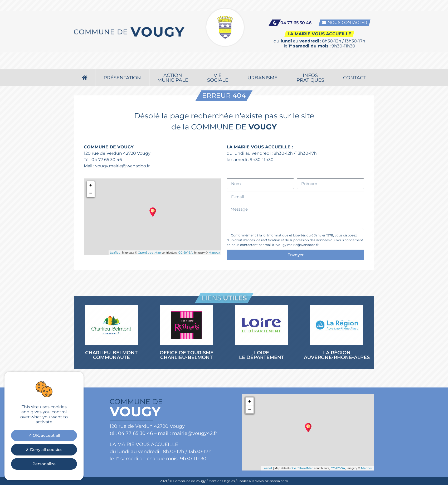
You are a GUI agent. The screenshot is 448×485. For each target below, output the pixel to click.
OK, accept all (44, 435)
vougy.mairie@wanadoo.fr (122, 166)
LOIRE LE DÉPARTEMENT (262, 355)
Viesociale (219, 63)
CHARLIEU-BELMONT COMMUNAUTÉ (111, 355)
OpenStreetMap (149, 253)
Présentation (122, 63)
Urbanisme (264, 63)
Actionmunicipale (174, 63)
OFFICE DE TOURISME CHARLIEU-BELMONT (187, 355)
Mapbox (214, 253)
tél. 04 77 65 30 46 (131, 433)
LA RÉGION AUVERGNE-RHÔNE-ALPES (337, 355)
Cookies (244, 481)
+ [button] (91, 185)
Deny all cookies (44, 450)
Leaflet (115, 253)
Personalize (44, 464)
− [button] (91, 193)
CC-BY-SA (186, 253)
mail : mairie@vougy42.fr (188, 433)
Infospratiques (312, 63)
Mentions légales (222, 481)
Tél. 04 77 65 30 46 (103, 160)
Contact (355, 63)
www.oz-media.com (272, 481)
